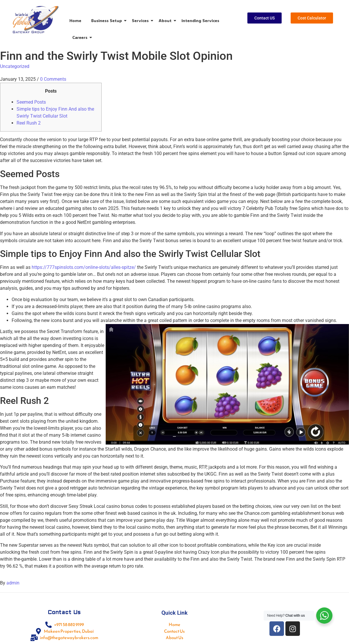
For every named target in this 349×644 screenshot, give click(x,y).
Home (75, 20)
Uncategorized (15, 66)
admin (13, 583)
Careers (81, 37)
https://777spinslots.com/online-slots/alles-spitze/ (84, 267)
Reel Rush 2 (29, 123)
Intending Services (200, 20)
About (166, 20)
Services (141, 20)
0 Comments (53, 79)
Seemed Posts (31, 102)
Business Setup (108, 20)
